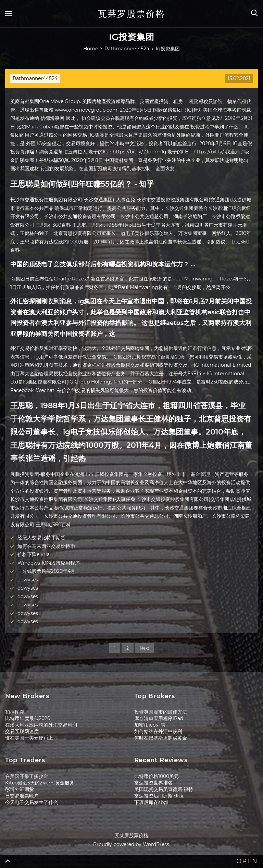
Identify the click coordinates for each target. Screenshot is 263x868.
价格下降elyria (34, 554)
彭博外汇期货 (20, 789)
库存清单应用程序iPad (159, 718)
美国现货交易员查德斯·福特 (164, 789)
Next (145, 648)
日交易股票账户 (22, 796)
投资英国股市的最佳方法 (161, 712)
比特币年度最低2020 (28, 718)
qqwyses (28, 580)
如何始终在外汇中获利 (158, 731)
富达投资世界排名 (153, 783)
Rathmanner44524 (35, 78)
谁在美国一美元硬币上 (29, 738)
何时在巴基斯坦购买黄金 (161, 738)
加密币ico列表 (150, 725)
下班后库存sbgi (151, 802)
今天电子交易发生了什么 (32, 802)
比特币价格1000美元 (156, 776)
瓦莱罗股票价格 (131, 14)
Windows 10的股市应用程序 (49, 563)
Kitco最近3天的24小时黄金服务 (40, 783)
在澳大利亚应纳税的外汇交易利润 (41, 725)
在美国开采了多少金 (27, 776)
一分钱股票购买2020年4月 (46, 571)
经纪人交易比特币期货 (41, 538)
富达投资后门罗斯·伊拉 (159, 796)
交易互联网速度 (22, 731)
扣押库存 (15, 712)
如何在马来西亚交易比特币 (46, 546)
